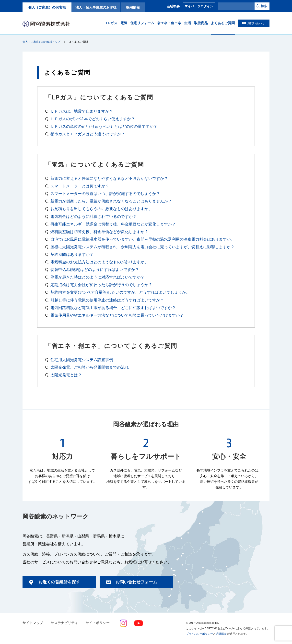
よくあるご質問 (223, 23)
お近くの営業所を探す (59, 582)
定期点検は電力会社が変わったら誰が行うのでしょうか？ (101, 285)
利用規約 (222, 634)
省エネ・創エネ (169, 23)
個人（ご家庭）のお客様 (47, 7)
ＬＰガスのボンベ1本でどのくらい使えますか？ (93, 119)
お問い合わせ (256, 23)
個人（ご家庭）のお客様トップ (41, 42)
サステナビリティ (64, 623)
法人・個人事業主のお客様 (96, 7)
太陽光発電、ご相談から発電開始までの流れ (90, 367)
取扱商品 (201, 23)
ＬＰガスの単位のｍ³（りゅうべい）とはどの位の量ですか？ (104, 126)
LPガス (112, 23)
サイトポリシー (98, 623)
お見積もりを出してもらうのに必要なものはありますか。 (101, 209)
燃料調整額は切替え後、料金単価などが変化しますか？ (99, 232)
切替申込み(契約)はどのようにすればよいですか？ (95, 269)
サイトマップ (33, 623)
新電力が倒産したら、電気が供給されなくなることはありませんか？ (111, 201)
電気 (124, 23)
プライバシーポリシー (199, 634)
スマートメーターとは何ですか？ (80, 186)
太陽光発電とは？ (66, 375)
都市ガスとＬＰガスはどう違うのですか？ (88, 134)
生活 (187, 23)
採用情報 (133, 7)
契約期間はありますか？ (72, 254)
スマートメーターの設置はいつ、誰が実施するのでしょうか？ (105, 193)
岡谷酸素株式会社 (46, 24)
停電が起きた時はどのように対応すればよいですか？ (97, 277)
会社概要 (173, 6)
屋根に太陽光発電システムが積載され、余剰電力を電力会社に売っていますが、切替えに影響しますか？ (142, 247)
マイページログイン (199, 6)
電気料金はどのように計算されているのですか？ (93, 216)
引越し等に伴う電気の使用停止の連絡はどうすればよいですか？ (107, 300)
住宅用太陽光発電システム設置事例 (82, 360)
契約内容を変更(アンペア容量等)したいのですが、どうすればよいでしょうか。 (120, 292)
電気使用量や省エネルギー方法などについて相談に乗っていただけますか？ (117, 315)
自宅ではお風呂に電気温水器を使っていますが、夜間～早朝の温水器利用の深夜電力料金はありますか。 (142, 239)
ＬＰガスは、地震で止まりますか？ (82, 111)
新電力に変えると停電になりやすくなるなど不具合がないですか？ (109, 178)
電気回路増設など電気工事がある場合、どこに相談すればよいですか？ (113, 308)
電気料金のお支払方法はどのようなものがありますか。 (99, 262)
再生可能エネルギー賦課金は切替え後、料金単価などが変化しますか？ (113, 224)
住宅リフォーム (142, 23)
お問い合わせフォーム (136, 582)
